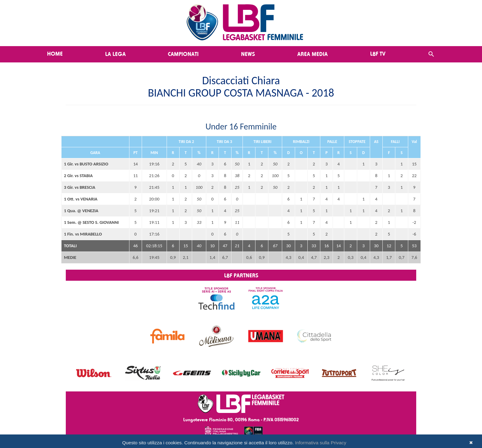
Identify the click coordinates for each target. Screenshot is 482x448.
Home (55, 54)
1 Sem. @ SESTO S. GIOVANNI (91, 222)
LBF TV (378, 54)
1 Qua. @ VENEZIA (81, 211)
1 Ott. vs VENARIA (81, 199)
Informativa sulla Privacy (321, 443)
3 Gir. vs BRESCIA (80, 187)
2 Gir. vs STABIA (78, 176)
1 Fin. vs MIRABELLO (83, 234)
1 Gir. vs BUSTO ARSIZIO (86, 164)
